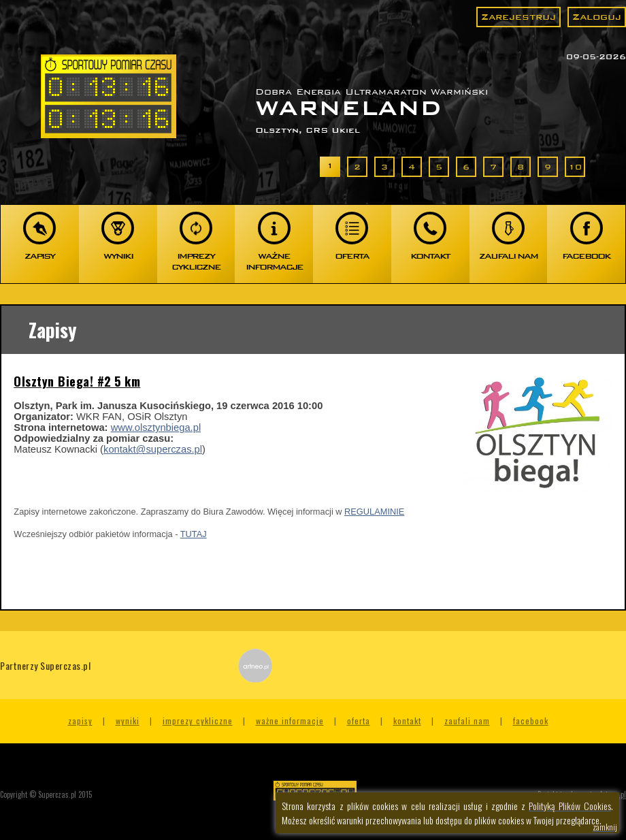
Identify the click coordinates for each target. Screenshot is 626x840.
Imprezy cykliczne (198, 721)
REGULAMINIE (374, 512)
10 (575, 167)
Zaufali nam (467, 721)
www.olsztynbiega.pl (156, 427)
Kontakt (407, 721)
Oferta (359, 721)
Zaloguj (597, 17)
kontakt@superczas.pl (153, 449)
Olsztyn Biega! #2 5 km (77, 381)
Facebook (531, 721)
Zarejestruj (518, 17)
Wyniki (128, 721)
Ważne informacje (290, 721)
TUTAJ (194, 534)
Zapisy (80, 721)
